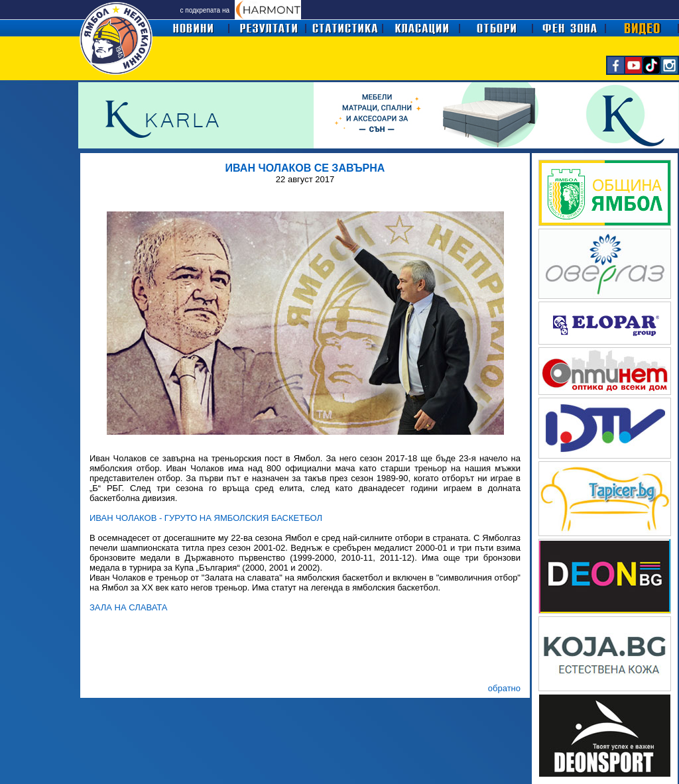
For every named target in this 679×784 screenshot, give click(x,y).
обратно (504, 688)
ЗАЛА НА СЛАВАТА (129, 607)
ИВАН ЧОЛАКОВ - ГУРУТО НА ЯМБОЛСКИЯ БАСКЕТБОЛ (206, 518)
